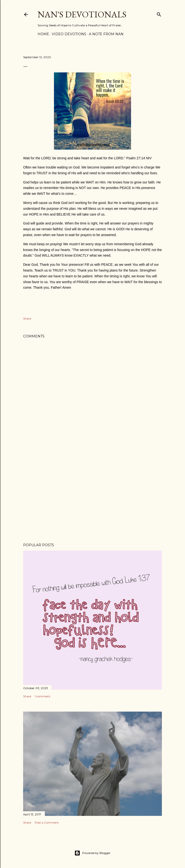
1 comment (43, 696)
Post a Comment (47, 822)
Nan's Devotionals (82, 14)
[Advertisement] (92, 497)
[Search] (159, 13)
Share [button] (27, 318)
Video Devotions (69, 34)
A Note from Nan (106, 34)
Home (43, 34)
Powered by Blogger (92, 853)
